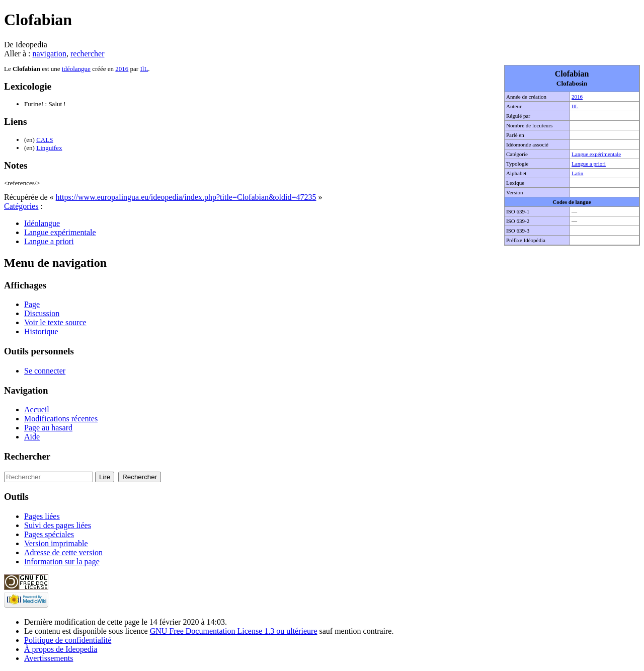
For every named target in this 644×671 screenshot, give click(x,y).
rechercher (88, 54)
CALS (45, 140)
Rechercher (27, 456)
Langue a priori (589, 164)
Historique (41, 331)
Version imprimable (56, 543)
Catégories (21, 206)
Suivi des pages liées (58, 525)
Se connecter (45, 371)
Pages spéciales (49, 534)
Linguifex (49, 148)
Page (32, 304)
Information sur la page (62, 562)
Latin (577, 173)
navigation (49, 54)
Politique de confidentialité (68, 640)
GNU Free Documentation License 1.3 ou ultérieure (234, 631)
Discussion (42, 313)
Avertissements (49, 658)
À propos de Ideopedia (61, 649)
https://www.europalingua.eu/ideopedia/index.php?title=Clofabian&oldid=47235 (186, 197)
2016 (577, 97)
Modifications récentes (61, 419)
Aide (32, 437)
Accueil (37, 409)
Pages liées (42, 516)
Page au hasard (48, 428)
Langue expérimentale (596, 154)
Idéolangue (42, 223)
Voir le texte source (55, 322)
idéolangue (76, 69)
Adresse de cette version (63, 552)
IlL (575, 106)
